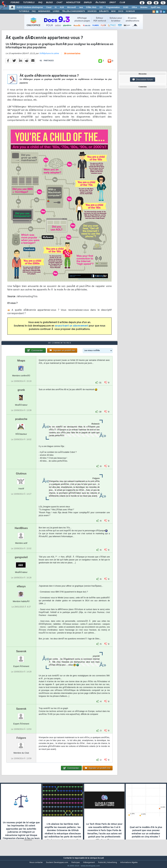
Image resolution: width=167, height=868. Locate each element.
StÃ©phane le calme (49, 56)
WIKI (113, 11)
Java (81, 7)
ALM (62, 7)
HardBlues (21, 534)
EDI (101, 7)
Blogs (49, 3)
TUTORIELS (24, 11)
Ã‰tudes (101, 3)
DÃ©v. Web (91, 7)
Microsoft (71, 7)
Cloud (49, 7)
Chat (59, 3)
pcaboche (21, 425)
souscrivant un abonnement (72, 328)
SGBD (126, 7)
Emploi (88, 3)
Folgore (21, 744)
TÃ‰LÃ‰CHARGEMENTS (73, 11)
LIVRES (56, 11)
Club (122, 3)
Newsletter (73, 3)
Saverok (21, 657)
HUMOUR (130, 11)
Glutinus (21, 480)
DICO (121, 11)
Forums (15, 3)
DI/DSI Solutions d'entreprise (30, 7)
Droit (113, 3)
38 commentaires (72, 56)
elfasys (21, 593)
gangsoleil (21, 563)
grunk (21, 396)
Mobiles (144, 7)
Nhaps (21, 367)
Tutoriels (29, 3)
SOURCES (92, 11)
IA (56, 7)
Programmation (113, 7)
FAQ (40, 3)
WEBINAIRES (44, 11)
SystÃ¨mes (156, 7)
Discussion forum (143, 80)
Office (134, 7)
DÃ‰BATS (104, 11)
